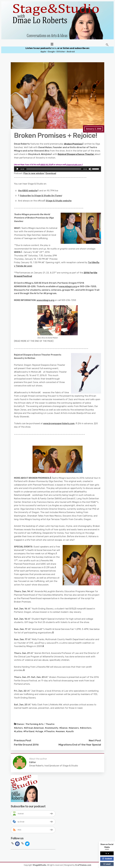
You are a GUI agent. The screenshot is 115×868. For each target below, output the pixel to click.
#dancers (74, 728)
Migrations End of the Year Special (80, 745)
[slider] (54, 169)
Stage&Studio (40, 865)
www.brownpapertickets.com (59, 423)
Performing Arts (35, 724)
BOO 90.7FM (46, 165)
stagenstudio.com (74, 165)
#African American (34, 728)
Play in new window (34, 173)
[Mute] (90, 169)
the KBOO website (28, 191)
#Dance (63, 728)
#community (52, 728)
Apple (43, 52)
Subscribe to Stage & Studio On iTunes (41, 196)
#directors (86, 728)
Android (71, 52)
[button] (52, 44)
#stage (39, 731)
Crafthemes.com (83, 865)
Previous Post (23, 740)
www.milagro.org (68, 286)
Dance (20, 724)
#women (60, 731)
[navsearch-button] (107, 45)
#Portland (29, 731)
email (107, 864)
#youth (70, 731)
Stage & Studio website (59, 201)
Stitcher (61, 52)
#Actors (18, 728)
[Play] (17, 169)
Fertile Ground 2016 (26, 745)
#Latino (18, 731)
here (54, 48)
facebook (107, 859)
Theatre (50, 724)
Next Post (95, 740)
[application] (57, 169)
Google (51, 52)
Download (51, 173)
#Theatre (49, 731)
